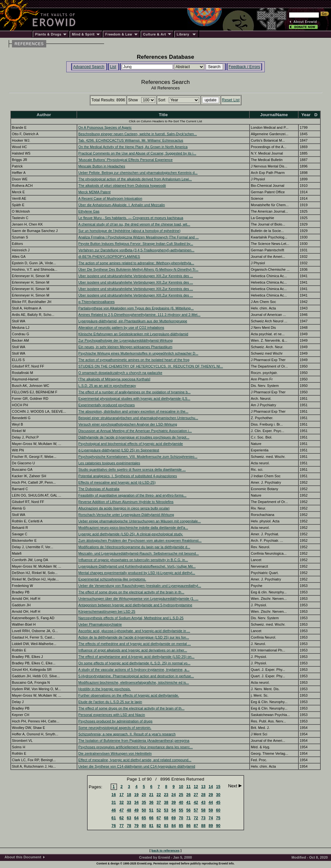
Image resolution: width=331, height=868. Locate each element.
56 (188, 810)
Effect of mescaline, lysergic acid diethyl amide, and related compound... (135, 760)
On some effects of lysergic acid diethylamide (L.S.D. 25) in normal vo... (134, 663)
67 (159, 818)
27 (196, 795)
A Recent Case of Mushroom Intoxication (110, 198)
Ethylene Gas (89, 211)
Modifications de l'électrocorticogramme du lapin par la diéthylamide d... (134, 547)
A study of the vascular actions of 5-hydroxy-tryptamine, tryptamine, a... (134, 670)
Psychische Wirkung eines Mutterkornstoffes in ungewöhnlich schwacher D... (138, 353)
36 (151, 802)
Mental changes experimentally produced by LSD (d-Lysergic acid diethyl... (137, 573)
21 (151, 795)
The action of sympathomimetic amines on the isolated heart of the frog (134, 360)
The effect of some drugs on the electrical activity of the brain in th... (131, 592)
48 (129, 810)
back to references (166, 850)
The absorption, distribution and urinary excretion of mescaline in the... (133, 411)
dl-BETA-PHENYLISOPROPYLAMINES (109, 257)
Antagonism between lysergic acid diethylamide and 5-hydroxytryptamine (135, 605)
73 (203, 818)
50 (144, 810)
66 (151, 818)
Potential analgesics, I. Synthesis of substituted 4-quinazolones (128, 476)
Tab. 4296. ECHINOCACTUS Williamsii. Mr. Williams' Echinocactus (131, 140)
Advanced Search (89, 67)
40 (181, 802)
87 (196, 826)
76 (114, 826)
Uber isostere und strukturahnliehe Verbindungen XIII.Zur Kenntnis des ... (136, 276)
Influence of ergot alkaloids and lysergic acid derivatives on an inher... (133, 650)
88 (203, 826)
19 (136, 795)
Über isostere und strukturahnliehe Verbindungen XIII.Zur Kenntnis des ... (136, 295)
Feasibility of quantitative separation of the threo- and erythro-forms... (132, 495)
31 (114, 802)
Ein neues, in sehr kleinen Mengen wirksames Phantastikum (125, 347)
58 (203, 810)
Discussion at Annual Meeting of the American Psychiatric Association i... (135, 431)
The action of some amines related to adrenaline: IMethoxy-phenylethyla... (136, 263)
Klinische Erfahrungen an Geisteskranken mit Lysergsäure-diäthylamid (133, 334)
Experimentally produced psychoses (107, 405)
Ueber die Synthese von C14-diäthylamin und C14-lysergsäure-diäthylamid (137, 766)
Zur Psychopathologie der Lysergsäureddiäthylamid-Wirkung (125, 340)
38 (166, 802)
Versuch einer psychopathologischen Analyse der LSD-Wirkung (128, 424)
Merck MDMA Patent (94, 192)
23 (166, 795)
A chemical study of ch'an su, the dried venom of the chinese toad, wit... (134, 224)
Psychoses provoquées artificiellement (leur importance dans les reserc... (135, 747)
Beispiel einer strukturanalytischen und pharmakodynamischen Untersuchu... (138, 418)
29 (211, 795)
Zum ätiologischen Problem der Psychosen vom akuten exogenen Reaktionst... (140, 540)
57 (196, 810)
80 (144, 826)
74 (211, 818)
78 (129, 826)
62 (122, 818)
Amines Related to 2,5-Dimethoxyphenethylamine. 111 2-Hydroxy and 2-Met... (139, 315)
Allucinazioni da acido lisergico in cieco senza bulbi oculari (124, 508)
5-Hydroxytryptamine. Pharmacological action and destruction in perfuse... (136, 676)
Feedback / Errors (244, 67)
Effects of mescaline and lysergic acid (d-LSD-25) (117, 482)
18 (129, 795)
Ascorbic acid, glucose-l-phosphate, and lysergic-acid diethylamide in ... (134, 631)
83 (166, 826)
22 (159, 795)
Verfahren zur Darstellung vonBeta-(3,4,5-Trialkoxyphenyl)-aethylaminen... (136, 250)
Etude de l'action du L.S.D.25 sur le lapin (110, 702)
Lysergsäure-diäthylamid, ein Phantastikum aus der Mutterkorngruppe (133, 321)
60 (218, 810)
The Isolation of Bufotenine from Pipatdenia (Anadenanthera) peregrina (134, 741)
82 (159, 826)
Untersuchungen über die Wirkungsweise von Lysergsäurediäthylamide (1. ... (138, 599)
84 (174, 826)
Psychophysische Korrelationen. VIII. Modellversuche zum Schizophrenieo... (138, 457)
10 (181, 787)
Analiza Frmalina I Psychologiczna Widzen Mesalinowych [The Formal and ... (138, 237)
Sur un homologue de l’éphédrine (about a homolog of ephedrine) (129, 231)
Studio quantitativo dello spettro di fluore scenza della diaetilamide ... (132, 469)
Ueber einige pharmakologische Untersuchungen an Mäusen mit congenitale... (139, 521)
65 (144, 818)
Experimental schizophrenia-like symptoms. (112, 579)
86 (188, 826)
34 (136, 802)
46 (114, 810)
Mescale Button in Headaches (102, 166)
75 (218, 818)
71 (188, 818)
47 (122, 810)
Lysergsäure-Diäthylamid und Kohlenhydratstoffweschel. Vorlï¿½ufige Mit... (137, 566)
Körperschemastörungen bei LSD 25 (107, 611)
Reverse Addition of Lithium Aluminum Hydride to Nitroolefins (126, 502)
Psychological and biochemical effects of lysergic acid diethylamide (131, 444)
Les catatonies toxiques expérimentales (109, 463)
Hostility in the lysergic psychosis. (104, 689)
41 (188, 802)
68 (166, 818)
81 (151, 826)
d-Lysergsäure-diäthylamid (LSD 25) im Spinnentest (119, 450)
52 (159, 810)
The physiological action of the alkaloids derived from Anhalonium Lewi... (135, 179)
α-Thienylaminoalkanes (96, 302)
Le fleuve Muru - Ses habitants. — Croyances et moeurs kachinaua (131, 218)
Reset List (231, 100)
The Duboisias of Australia (99, 489)
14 (211, 787)
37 (159, 802)
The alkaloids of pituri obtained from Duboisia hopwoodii (122, 186)
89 (211, 826)
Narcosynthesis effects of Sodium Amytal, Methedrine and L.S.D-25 (131, 618)
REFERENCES (29, 44)
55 (181, 810)
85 (181, 826)
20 (144, 795)
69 (174, 818)
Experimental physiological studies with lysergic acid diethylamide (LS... (134, 399)
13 (203, 787)
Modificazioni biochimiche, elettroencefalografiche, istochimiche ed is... (133, 682)
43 (203, 802)
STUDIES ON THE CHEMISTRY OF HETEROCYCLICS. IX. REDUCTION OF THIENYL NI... (151, 366)
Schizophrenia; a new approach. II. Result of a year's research (127, 734)
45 (218, 802)
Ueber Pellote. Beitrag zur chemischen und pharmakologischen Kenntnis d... (138, 173)
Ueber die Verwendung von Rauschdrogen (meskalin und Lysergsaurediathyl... (140, 586)
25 (181, 795)
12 (196, 787)
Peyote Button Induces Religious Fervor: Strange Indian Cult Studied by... (136, 244)
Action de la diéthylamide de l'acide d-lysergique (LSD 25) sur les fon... (134, 637)
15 (218, 787)
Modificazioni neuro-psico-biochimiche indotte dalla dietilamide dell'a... (133, 528)
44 (211, 802)
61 (114, 818)
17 (122, 795)
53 (166, 810)
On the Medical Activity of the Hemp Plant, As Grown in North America (133, 147)
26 (188, 795)
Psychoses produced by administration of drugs (115, 721)
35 (144, 802)
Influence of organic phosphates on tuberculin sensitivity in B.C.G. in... (133, 560)
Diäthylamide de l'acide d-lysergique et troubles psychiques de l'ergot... (134, 437)
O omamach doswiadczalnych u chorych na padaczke (120, 373)
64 (136, 818)
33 (129, 802)
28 (203, 795)
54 (174, 810)
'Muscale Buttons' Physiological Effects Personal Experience (125, 160)
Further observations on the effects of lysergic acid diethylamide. (129, 695)
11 (188, 787)
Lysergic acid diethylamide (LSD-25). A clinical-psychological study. (131, 534)
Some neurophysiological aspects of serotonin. (115, 728)
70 (181, 818)
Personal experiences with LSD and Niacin (112, 715)
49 (136, 810)
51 (151, 810)
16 (114, 795)
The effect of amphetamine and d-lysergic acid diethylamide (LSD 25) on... (136, 657)
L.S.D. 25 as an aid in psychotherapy (107, 386)
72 (196, 818)
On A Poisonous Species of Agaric (105, 127)
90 (218, 826)
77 (122, 826)
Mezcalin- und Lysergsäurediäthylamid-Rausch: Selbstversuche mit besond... (139, 553)
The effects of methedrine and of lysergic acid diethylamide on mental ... (134, 644)
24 (174, 795)
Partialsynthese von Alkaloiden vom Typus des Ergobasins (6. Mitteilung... (136, 308)
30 (218, 795)
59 (211, 810)
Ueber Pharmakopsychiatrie (100, 624)
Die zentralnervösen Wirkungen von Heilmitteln (115, 753)
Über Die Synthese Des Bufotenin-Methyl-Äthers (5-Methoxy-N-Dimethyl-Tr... (138, 269)
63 (129, 818)
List (113, 67)
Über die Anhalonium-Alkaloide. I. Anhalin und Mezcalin (122, 205)
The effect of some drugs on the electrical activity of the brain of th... (131, 708)
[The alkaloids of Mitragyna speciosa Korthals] (114, 379)
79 (136, 826)
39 (174, 802)
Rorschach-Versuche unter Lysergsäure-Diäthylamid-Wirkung (126, 515)
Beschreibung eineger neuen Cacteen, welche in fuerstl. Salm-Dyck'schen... (138, 134)
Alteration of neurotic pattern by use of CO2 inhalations (121, 328)
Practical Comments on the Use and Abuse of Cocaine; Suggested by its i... (137, 153)
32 (122, 802)
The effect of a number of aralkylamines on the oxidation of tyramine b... (134, 392)
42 (196, 802)
